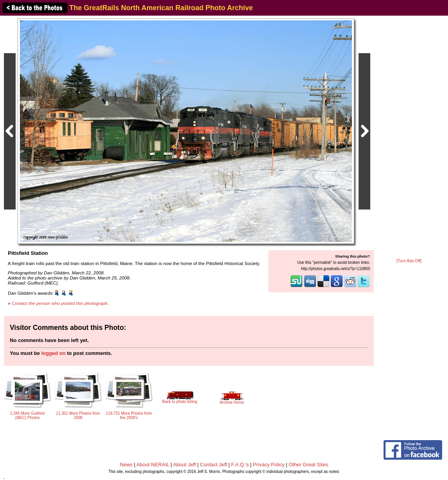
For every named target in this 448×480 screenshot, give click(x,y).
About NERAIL (153, 465)
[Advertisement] (409, 138)
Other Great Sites (308, 465)
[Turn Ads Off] (409, 261)
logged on (54, 353)
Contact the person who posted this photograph (60, 303)
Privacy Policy (269, 465)
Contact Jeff (213, 465)
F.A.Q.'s (240, 465)
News (126, 465)
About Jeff (184, 465)
